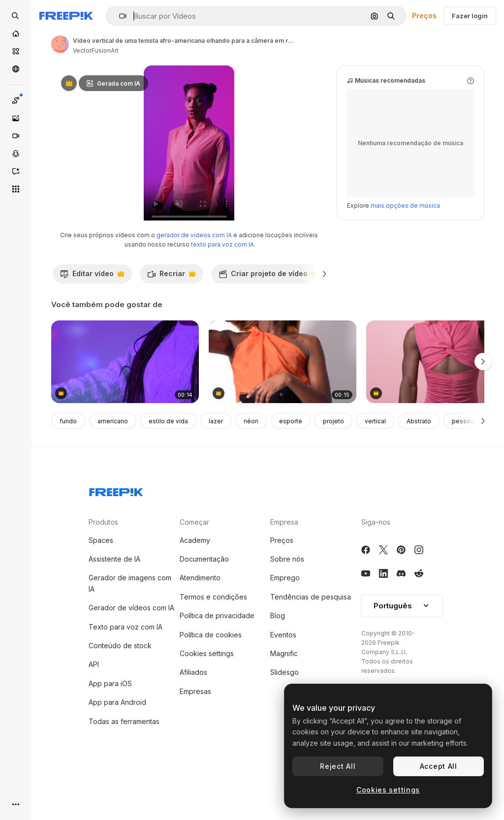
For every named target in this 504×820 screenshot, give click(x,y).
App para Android (117, 744)
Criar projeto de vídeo (268, 318)
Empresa (284, 564)
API (94, 706)
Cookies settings (207, 695)
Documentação (204, 601)
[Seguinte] (483, 463)
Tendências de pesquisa (311, 639)
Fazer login (470, 16)
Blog (278, 657)
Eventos (283, 677)
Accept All (439, 766)
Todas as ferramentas (124, 763)
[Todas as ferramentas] (16, 189)
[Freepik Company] (116, 532)
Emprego (285, 619)
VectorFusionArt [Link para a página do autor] (96, 50)
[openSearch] (16, 16)
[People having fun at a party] (125, 404)
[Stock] (16, 51)
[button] (119, 16)
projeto (333, 463)
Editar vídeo (92, 318)
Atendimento (200, 619)
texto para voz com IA (222, 286)
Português (402, 647)
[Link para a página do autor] (60, 44)
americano (113, 463)
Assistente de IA (114, 601)
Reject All (338, 766)
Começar (194, 564)
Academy (195, 582)
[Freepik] (66, 16)
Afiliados (193, 714)
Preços (424, 16)
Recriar (171, 318)
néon (251, 463)
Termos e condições (213, 639)
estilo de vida (168, 463)
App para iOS (110, 725)
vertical (375, 463)
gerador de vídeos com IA (194, 277)
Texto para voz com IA (126, 669)
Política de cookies (211, 677)
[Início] (16, 33)
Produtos (103, 564)
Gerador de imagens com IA (130, 625)
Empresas (195, 733)
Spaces (101, 582)
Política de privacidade (217, 657)
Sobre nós (287, 601)
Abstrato (419, 463)
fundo (68, 463)
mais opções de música (405, 247)
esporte (291, 463)
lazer (216, 463)
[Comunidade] (16, 69)
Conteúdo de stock (120, 687)
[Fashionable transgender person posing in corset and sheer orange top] (283, 404)
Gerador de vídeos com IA (131, 649)
